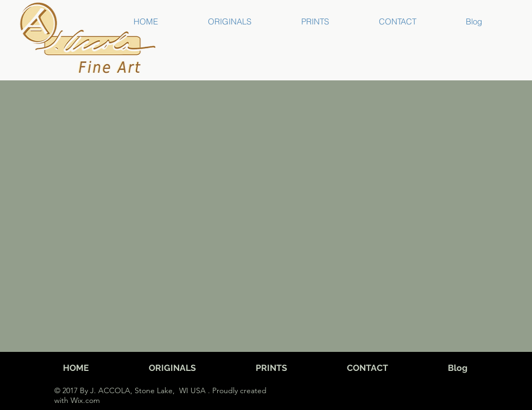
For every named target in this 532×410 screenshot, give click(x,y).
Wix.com (84, 400)
